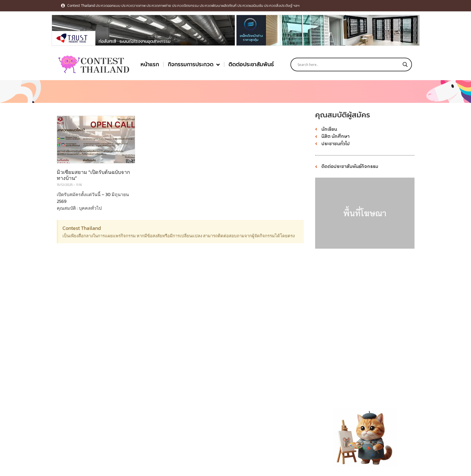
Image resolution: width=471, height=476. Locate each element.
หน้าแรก (150, 64)
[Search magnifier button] (405, 65)
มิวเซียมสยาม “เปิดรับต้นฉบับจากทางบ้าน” (93, 175)
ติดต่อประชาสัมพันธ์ (251, 64)
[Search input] (349, 65)
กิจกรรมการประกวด (194, 65)
